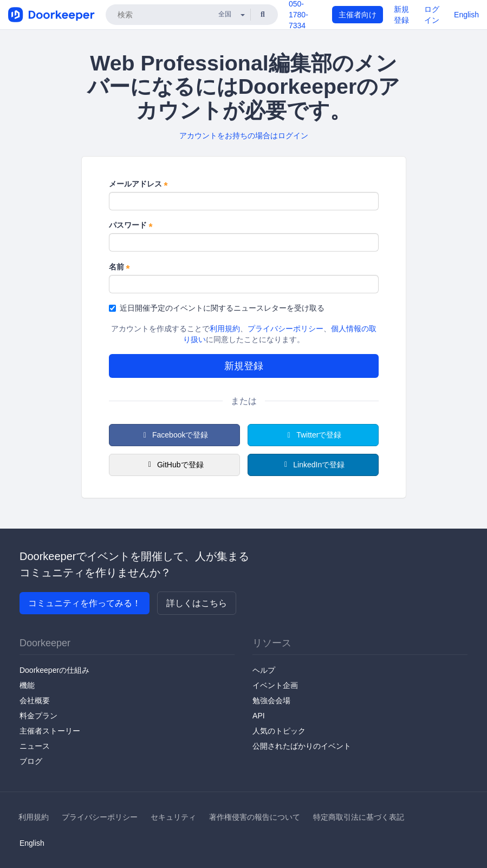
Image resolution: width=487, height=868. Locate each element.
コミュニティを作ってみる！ (85, 603)
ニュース (35, 746)
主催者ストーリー (50, 731)
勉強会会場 (271, 700)
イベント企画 (275, 685)
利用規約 (225, 329)
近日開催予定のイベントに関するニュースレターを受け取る (217, 308)
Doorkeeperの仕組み (54, 670)
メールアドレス (138, 184)
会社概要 (35, 700)
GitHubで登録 (174, 465)
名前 (119, 267)
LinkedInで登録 (313, 465)
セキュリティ (173, 817)
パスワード (131, 226)
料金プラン (38, 716)
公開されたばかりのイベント (302, 746)
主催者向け (358, 15)
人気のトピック (279, 731)
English (466, 15)
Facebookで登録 (174, 435)
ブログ (31, 761)
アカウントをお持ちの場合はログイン (244, 136)
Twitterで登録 (313, 435)
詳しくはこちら (197, 603)
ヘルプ (264, 670)
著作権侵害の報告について (255, 817)
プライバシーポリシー (285, 329)
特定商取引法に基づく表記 (359, 817)
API (259, 716)
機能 (27, 685)
